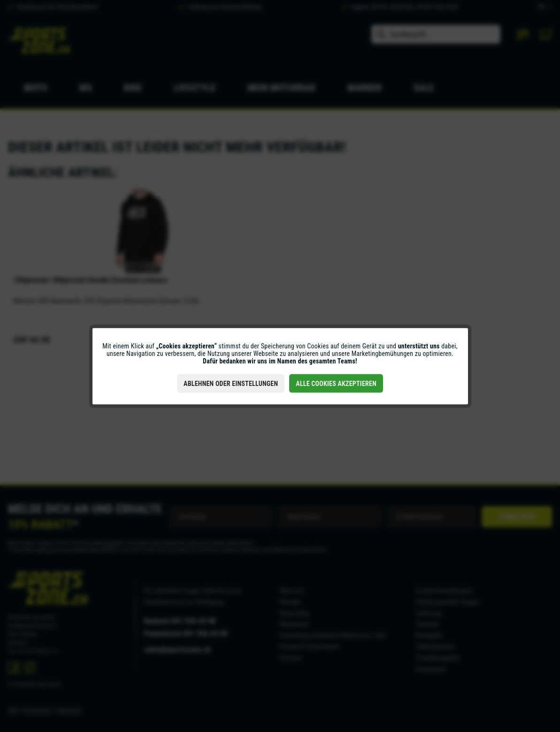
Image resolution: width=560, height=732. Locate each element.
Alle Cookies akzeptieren (336, 383)
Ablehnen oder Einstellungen (231, 383)
